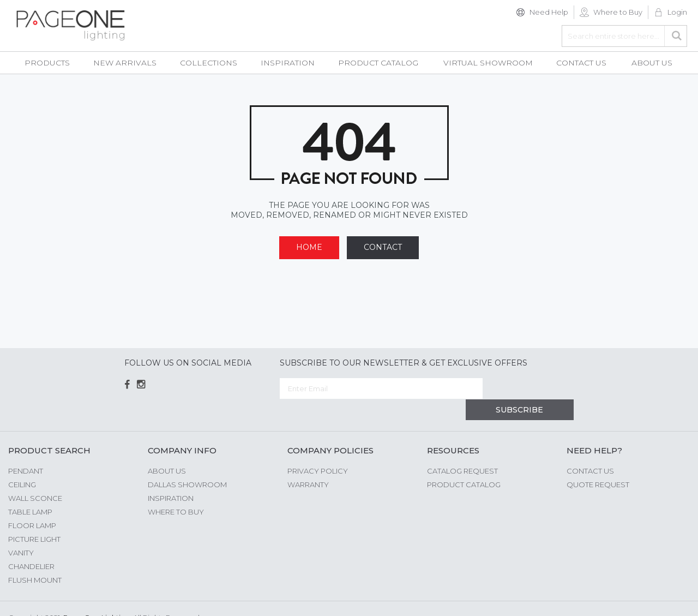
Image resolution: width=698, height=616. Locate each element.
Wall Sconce (35, 477)
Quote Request (598, 463)
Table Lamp (30, 491)
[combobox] (624, 36)
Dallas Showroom (187, 463)
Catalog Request (462, 450)
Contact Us (590, 450)
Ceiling (22, 463)
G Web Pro (671, 598)
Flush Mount (35, 559)
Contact (383, 247)
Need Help (549, 12)
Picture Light (34, 518)
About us (167, 450)
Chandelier (31, 545)
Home (309, 247)
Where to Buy (618, 12)
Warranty (308, 463)
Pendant (26, 450)
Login (677, 12)
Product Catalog (464, 463)
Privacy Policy (318, 450)
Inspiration (171, 477)
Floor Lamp (32, 504)
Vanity (21, 531)
